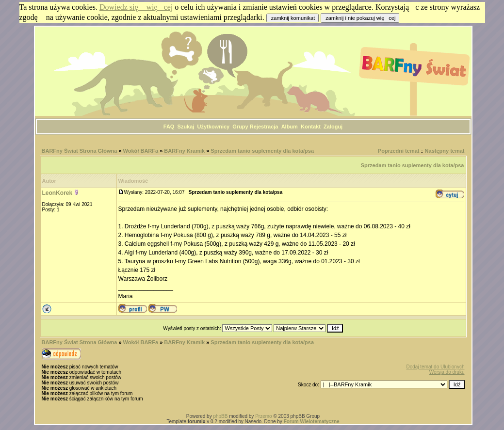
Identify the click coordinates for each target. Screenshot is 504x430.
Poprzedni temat (399, 151)
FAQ (169, 127)
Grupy (240, 127)
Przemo (263, 416)
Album (290, 127)
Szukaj (186, 127)
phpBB (220, 416)
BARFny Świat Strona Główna (80, 151)
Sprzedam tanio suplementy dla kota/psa (262, 151)
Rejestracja (264, 127)
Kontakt (311, 127)
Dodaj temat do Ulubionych (435, 367)
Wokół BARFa (141, 151)
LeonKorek (57, 193)
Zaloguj (333, 127)
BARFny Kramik (185, 151)
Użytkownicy (214, 127)
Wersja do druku (447, 372)
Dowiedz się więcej (136, 7)
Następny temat (445, 151)
